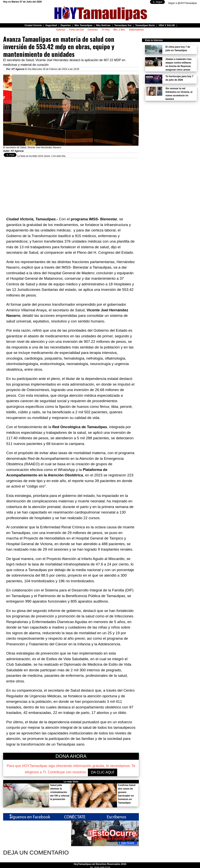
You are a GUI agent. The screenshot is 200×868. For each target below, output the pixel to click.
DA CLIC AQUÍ (103, 772)
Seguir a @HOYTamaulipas (183, 3)
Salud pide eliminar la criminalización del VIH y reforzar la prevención (60, 792)
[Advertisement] (71, 185)
